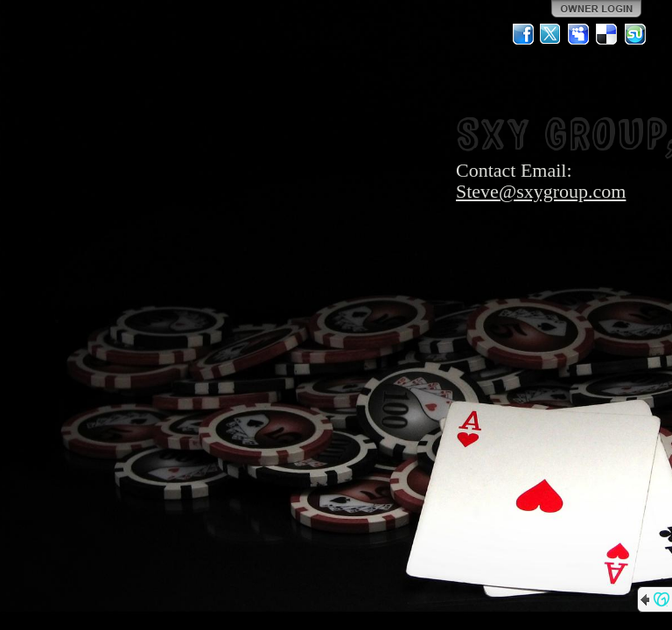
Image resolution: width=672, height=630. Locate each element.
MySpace (579, 34)
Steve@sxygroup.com (541, 191)
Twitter (551, 34)
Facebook (523, 34)
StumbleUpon (635, 34)
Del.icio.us (607, 34)
